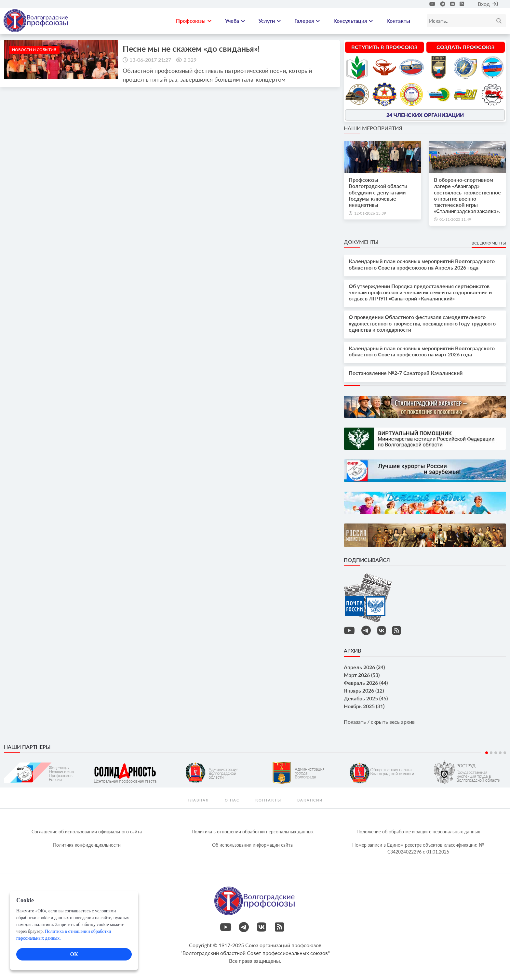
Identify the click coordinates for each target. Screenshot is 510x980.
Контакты (398, 21)
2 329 (190, 60)
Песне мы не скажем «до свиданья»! (191, 49)
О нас (232, 800)
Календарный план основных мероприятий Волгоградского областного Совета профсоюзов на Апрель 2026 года (422, 265)
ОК (74, 954)
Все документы (489, 244)
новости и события (34, 50)
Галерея (307, 21)
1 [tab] (487, 753)
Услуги (270, 21)
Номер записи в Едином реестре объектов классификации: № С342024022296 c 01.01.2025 (418, 849)
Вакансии (310, 800)
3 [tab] (496, 753)
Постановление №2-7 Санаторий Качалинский (406, 373)
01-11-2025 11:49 (455, 220)
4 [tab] (500, 753)
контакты (268, 800)
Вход (488, 4)
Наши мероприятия (373, 128)
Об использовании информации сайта (252, 845)
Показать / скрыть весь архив (379, 722)
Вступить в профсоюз (384, 47)
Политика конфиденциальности (87, 845)
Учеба (235, 21)
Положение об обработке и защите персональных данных (418, 832)
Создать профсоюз (465, 47)
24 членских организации (425, 115)
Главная (198, 800)
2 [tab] (491, 753)
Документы (361, 242)
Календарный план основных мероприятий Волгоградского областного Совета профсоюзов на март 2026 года (422, 351)
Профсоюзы (194, 21)
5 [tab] (505, 753)
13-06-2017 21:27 (150, 60)
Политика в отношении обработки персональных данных (253, 832)
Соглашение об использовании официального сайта (87, 832)
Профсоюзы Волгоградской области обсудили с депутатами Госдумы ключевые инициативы (378, 193)
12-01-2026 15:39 (370, 213)
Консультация (353, 21)
